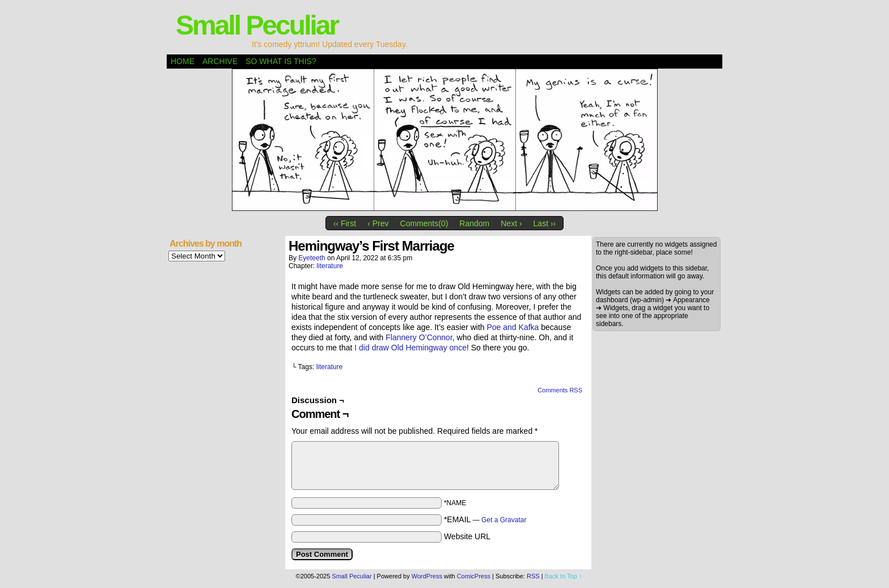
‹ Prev (378, 223)
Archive (220, 61)
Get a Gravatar (504, 520)
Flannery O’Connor (419, 337)
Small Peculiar (257, 25)
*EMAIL (485, 519)
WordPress (427, 576)
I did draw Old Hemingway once (410, 348)
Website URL (467, 536)
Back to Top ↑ (564, 576)
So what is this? (281, 61)
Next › (511, 223)
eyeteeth (312, 258)
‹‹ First (345, 223)
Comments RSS (560, 390)
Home (183, 61)
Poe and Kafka (513, 327)
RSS (533, 576)
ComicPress (474, 576)
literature (330, 266)
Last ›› (545, 223)
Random (474, 223)
